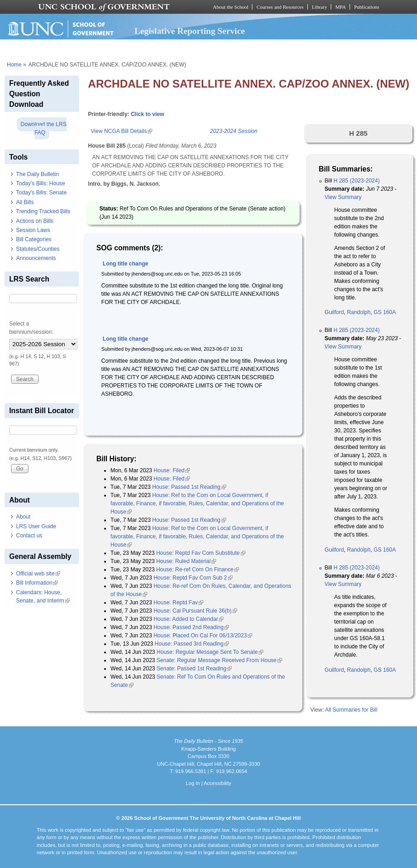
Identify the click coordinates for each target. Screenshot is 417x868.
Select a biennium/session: (31, 328)
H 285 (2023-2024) (357, 181)
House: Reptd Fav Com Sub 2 (193, 578)
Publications (367, 7)
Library (320, 7)
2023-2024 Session (234, 131)
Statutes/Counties (38, 249)
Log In (193, 783)
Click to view (147, 114)
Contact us (29, 536)
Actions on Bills (35, 221)
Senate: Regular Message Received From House (219, 660)
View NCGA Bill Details (122, 131)
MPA (341, 7)
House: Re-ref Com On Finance (197, 569)
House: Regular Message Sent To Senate (210, 652)
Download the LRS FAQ (44, 128)
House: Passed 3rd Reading (192, 644)
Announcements (36, 258)
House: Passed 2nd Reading (192, 627)
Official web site (38, 574)
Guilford (334, 312)
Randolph (359, 312)
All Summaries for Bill (351, 710)
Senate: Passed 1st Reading (194, 669)
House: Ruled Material (186, 561)
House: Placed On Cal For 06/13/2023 (203, 636)
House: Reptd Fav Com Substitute (200, 553)
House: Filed (172, 470)
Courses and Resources (280, 7)
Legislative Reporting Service (190, 31)
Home (14, 65)
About (23, 517)
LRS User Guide (36, 526)
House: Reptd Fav (179, 603)
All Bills (25, 202)
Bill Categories (34, 239)
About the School (231, 7)
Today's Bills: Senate (41, 193)
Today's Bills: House (41, 183)
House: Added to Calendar (189, 619)
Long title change (125, 264)
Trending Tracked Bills (43, 211)
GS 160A (385, 312)
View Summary (343, 197)
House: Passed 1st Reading (189, 487)
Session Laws (33, 230)
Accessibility (217, 783)
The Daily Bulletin (37, 174)
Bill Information (37, 583)
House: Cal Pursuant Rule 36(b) (195, 611)
